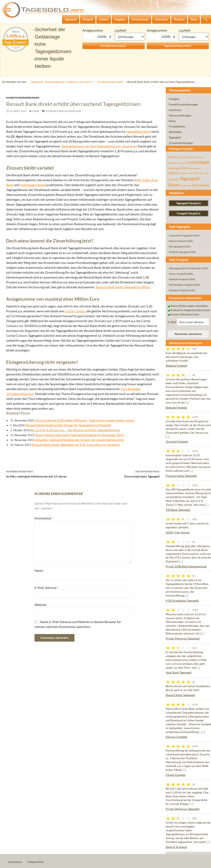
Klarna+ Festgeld (176, 737)
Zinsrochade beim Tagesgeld (121, 474)
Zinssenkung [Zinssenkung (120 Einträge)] (200, 185)
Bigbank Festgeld (176, 366)
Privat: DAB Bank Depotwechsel (186, 566)
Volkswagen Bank (32, 185)
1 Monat (130, 37)
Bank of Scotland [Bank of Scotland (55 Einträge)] (184, 157)
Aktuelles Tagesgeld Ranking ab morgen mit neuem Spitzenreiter (80, 440)
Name (40, 570)
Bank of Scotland (176, 847)
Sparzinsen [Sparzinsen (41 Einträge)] (204, 173)
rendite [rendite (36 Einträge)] (190, 173)
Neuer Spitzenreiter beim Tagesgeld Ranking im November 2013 (79, 435)
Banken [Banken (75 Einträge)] (172, 157)
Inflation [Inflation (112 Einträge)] (186, 168)
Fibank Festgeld (176, 775)
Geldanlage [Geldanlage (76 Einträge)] (174, 168)
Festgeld (174, 99)
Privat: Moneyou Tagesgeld (183, 638)
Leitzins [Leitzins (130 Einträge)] (173, 173)
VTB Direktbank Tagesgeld (182, 601)
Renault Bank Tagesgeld (180, 695)
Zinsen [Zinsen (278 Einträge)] (174, 185)
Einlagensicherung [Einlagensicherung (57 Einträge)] (176, 163)
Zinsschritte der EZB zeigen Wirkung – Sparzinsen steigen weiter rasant (85, 420)
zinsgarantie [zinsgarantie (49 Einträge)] (186, 185)
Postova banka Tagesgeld (181, 476)
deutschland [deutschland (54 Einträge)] (198, 157)
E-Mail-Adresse (46, 588)
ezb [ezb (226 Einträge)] (191, 162)
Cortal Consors (75, 311)
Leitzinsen (175, 110)
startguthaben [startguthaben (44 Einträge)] (174, 179)
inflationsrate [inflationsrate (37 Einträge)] (196, 168)
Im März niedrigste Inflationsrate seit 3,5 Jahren (44, 474)
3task (36, 111)
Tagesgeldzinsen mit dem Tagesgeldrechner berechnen (99, 146)
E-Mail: (172, 322)
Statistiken (175, 132)
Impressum (15, 862)
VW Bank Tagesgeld (178, 510)
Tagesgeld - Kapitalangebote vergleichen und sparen (61, 82)
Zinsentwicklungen (181, 143)
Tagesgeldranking (138, 131)
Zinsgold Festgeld (177, 442)
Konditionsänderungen (110, 82)
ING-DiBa (143, 180)
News (172, 121)
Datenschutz (36, 862)
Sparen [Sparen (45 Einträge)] (196, 173)
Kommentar (44, 518)
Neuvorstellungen (180, 115)
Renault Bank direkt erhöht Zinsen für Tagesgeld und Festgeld (68, 425)
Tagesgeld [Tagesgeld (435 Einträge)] (190, 178)
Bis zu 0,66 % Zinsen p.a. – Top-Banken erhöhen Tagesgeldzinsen (75, 430)
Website (40, 605)
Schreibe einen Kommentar (63, 111)
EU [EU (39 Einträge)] (186, 163)
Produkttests (177, 126)
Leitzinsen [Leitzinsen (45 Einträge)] (183, 173)
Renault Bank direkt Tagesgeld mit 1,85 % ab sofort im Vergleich (76, 445)
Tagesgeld (175, 137)
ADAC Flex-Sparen (178, 532)
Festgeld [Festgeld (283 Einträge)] (202, 162)
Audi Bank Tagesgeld (179, 672)
